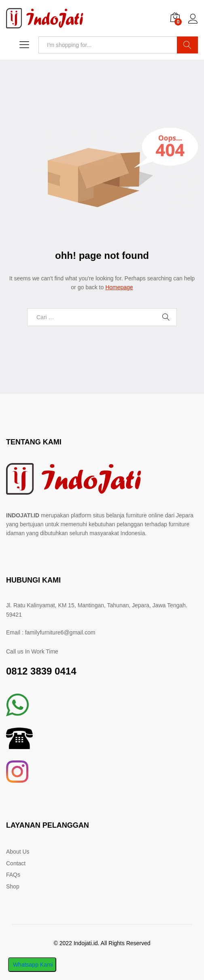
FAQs (13, 875)
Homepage (119, 287)
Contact (16, 863)
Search (187, 45)
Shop (13, 886)
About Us (18, 852)
